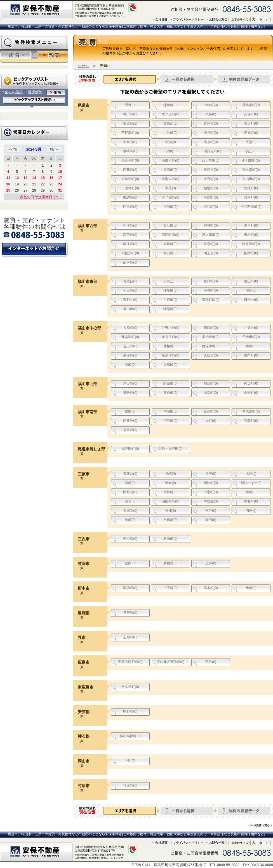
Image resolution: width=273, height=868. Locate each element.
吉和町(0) (211, 207)
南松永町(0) (130, 253)
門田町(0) (130, 207)
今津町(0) (130, 225)
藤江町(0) (130, 244)
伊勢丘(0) (170, 281)
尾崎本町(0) (251, 105)
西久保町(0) (130, 160)
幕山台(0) (130, 309)
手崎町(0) (130, 151)
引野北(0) (130, 300)
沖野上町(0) (170, 328)
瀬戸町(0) (251, 225)
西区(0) (211, 662)
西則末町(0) (251, 160)
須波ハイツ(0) (251, 483)
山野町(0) (251, 393)
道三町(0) (130, 346)
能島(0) (251, 290)
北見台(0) (251, 328)
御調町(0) (130, 197)
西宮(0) (130, 501)
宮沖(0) (211, 511)
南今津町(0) (251, 244)
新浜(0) (170, 142)
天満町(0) (170, 151)
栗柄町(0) (130, 588)
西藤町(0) (130, 170)
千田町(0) (130, 290)
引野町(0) (170, 300)
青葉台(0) (130, 281)
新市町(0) (170, 393)
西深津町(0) (211, 346)
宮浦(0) (170, 511)
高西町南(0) (170, 235)
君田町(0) (170, 539)
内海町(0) (170, 411)
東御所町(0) (130, 179)
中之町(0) (211, 492)
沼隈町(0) (170, 421)
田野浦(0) (130, 492)
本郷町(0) (170, 244)
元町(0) (251, 588)
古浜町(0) (251, 124)
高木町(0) (211, 588)
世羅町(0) (130, 613)
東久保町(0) (251, 170)
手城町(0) (211, 290)
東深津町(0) (170, 355)
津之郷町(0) (211, 235)
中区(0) (130, 761)
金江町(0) (170, 225)
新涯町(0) (211, 411)
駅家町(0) (170, 383)
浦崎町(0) (170, 105)
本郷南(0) (130, 511)
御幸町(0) (211, 393)
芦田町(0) (130, 383)
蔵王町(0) (251, 281)
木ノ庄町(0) (170, 114)
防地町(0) (251, 188)
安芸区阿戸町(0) (130, 662)
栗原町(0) (130, 124)
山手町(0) (130, 262)
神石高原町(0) (130, 736)
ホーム (83, 66)
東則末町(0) (170, 179)
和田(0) (211, 520)
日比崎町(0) (130, 188)
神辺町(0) (251, 383)
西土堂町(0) (211, 160)
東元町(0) (211, 179)
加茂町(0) (211, 383)
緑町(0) (211, 421)
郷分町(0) (130, 393)
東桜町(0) (130, 355)
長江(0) (251, 151)
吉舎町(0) (130, 539)
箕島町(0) (251, 421)
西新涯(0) (130, 421)
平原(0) (170, 188)
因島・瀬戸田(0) (170, 449)
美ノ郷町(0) (170, 197)
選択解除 (34, 92)
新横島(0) (170, 563)
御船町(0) (170, 365)
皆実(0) (211, 474)
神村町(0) (211, 225)
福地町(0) (211, 188)
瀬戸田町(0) (130, 449)
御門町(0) (251, 355)
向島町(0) (211, 197)
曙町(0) (130, 411)
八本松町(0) (130, 687)
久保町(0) (251, 114)
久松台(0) (211, 355)
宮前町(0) (170, 253)
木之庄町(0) (170, 337)
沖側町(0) (211, 105)
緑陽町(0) (170, 309)
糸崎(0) (170, 474)
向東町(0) (251, 197)
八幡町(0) (170, 520)
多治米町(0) (211, 337)
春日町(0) (211, 281)
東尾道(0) (211, 170)
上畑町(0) (130, 637)
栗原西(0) (170, 124)
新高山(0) (130, 142)
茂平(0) (211, 563)
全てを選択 (12, 92)
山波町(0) (170, 133)
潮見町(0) (211, 133)
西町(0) (251, 346)
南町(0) (130, 365)
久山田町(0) (251, 179)
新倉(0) (170, 483)
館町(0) (130, 520)
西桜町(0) (170, 346)
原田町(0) (170, 170)
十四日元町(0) (211, 151)
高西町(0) (130, 235)
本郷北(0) (211, 501)
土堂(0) (251, 142)
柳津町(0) (251, 253)
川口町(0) (211, 328)
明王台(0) (211, 253)
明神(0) (251, 511)
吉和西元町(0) (251, 207)
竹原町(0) (130, 785)
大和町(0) (170, 492)
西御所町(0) (170, 160)
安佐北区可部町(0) (170, 662)
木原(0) (251, 474)
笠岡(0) (130, 563)
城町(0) (130, 483)
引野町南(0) (211, 300)
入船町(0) (130, 328)
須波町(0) (211, 483)
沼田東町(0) (170, 501)
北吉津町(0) (130, 337)
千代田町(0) (251, 337)
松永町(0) (211, 244)
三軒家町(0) (130, 133)
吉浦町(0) (170, 207)
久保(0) (211, 114)
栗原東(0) (211, 124)
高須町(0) (211, 142)
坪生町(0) (170, 290)
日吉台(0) (251, 300)
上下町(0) (170, 588)
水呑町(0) (130, 430)
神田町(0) (130, 114)
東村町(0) (251, 235)
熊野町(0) (130, 711)
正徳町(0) (251, 133)
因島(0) (130, 105)
